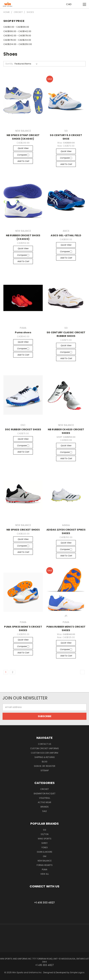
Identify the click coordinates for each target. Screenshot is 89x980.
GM (45, 856)
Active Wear (44, 802)
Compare (23, 155)
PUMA (45, 869)
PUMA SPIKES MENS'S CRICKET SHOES (23, 628)
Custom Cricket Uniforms (44, 748)
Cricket (44, 789)
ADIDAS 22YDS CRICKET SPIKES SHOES (66, 531)
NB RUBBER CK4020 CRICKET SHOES (66, 431)
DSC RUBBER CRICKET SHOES (23, 429)
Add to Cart (23, 161)
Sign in (38, 766)
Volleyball (45, 798)
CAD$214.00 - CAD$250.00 (18, 44)
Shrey (44, 843)
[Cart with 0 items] (78, 4)
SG (45, 830)
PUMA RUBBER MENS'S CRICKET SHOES (66, 628)
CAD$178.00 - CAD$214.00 (17, 40)
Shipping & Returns (45, 757)
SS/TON (45, 834)
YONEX (44, 847)
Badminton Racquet (45, 794)
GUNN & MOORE (44, 852)
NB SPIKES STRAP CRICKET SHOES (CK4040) (23, 137)
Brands (45, 807)
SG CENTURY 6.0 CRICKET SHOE (66, 137)
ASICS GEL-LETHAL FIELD (66, 235)
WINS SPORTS (45, 839)
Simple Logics (77, 972)
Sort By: (9, 64)
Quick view (23, 148)
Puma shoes (23, 332)
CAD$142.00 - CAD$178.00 (17, 36)
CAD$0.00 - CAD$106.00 (16, 27)
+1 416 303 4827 (44, 903)
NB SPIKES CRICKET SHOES (23, 530)
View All (45, 874)
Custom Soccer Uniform (44, 753)
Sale (44, 811)
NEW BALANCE (45, 861)
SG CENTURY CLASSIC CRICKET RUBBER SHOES (66, 334)
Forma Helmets (45, 865)
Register (51, 766)
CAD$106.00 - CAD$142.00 (17, 31)
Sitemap (45, 770)
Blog (45, 762)
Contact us (45, 744)
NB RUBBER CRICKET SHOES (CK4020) (23, 237)
